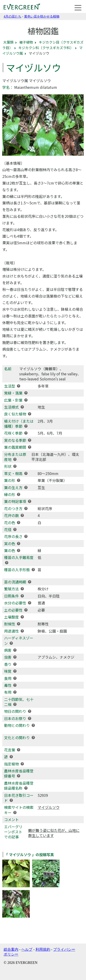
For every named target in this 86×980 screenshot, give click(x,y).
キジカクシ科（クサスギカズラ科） (46, 48)
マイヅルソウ (49, 807)
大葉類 (8, 42)
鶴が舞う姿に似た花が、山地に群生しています (54, 833)
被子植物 (26, 42)
